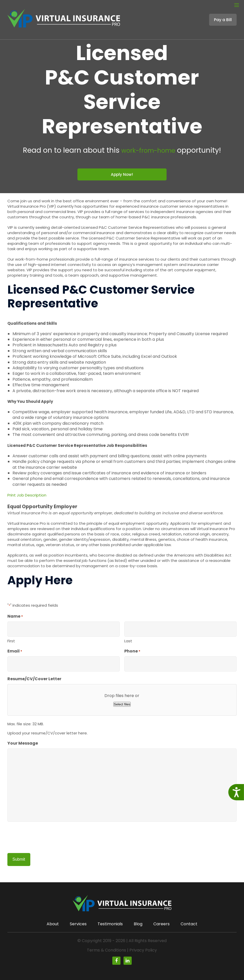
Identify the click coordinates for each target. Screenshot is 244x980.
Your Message (23, 744)
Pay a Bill (223, 15)
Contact (189, 924)
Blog (138, 924)
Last (128, 641)
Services (78, 924)
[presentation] (46, 838)
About (53, 924)
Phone (132, 652)
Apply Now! (122, 174)
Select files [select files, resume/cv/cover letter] (122, 705)
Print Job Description (27, 496)
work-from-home (148, 150)
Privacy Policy (143, 950)
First (11, 641)
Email (15, 652)
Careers (161, 924)
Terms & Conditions (106, 950)
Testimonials (110, 924)
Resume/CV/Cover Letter (34, 679)
